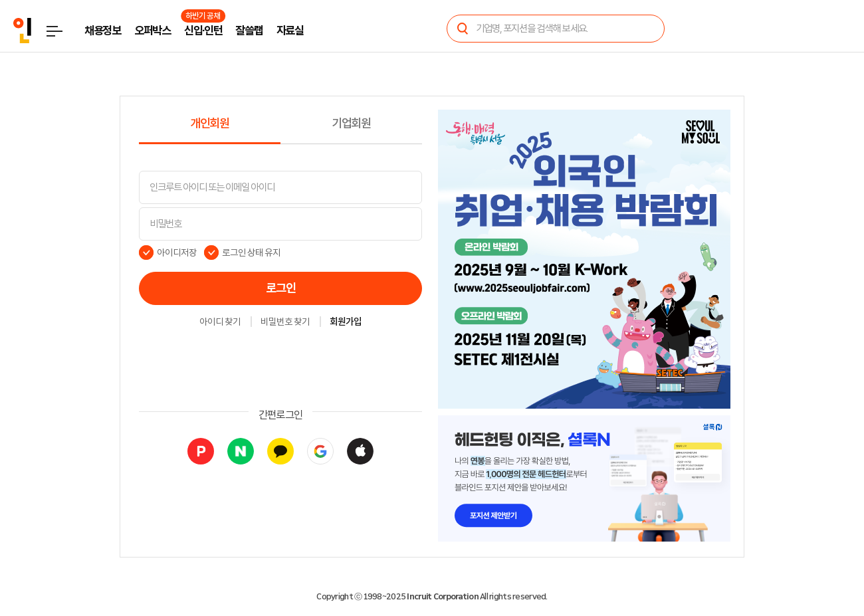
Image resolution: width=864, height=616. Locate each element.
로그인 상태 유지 (252, 253)
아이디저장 (177, 253)
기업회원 (351, 124)
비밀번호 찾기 (285, 322)
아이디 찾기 (220, 322)
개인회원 (210, 124)
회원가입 (346, 322)
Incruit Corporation (442, 597)
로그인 (281, 288)
